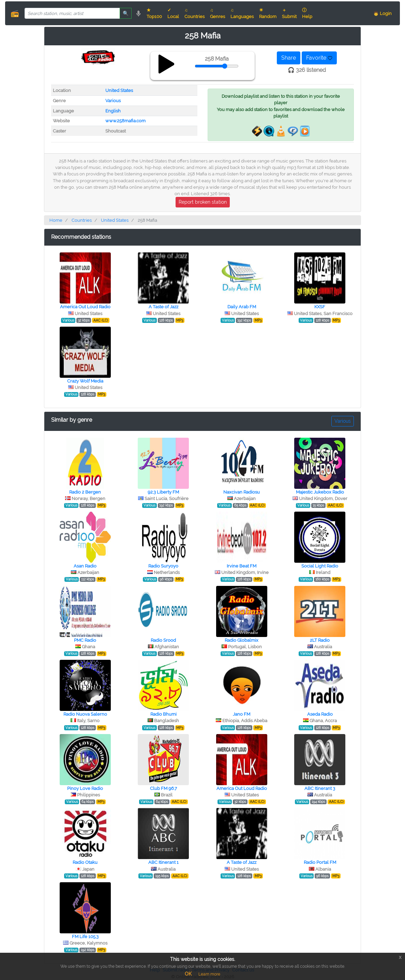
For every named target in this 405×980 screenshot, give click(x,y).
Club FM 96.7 (163, 788)
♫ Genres (217, 13)
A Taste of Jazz (163, 307)
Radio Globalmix (242, 640)
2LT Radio (320, 640)
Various (113, 101)
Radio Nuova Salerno (85, 714)
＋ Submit (289, 13)
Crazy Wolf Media (85, 381)
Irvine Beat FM (242, 566)
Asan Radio (85, 566)
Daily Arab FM (242, 307)
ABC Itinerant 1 (163, 862)
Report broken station (203, 202)
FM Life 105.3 (85, 937)
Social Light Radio (320, 566)
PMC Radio (85, 640)
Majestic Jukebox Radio (320, 492)
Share (289, 58)
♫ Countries (194, 13)
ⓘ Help (307, 13)
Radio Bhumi (163, 714)
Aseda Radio (320, 714)
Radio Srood (163, 640)
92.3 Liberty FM (163, 492)
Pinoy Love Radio (85, 788)
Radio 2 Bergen (85, 492)
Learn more (209, 974)
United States (119, 90)
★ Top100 (154, 13)
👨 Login (382, 13)
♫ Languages (242, 13)
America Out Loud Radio (85, 307)
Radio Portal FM (320, 862)
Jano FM (242, 714)
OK (188, 974)
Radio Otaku (85, 862)
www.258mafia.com (125, 121)
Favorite (319, 58)
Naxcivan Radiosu (242, 492)
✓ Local (173, 13)
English (113, 111)
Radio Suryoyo (163, 566)
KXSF (320, 307)
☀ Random (268, 13)
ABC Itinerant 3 (320, 788)
